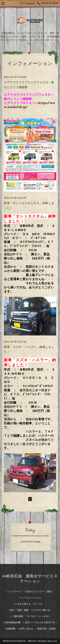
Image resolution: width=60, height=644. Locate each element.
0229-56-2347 (48, 4)
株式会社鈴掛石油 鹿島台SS (23, 641)
